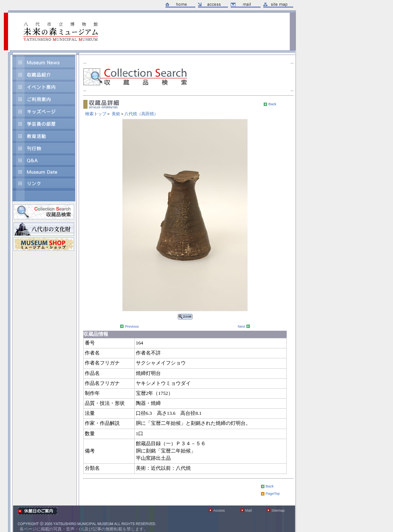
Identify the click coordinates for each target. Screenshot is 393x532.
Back (272, 104)
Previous (132, 326)
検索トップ (96, 114)
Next (241, 326)
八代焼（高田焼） (141, 114)
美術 (116, 114)
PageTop (273, 494)
